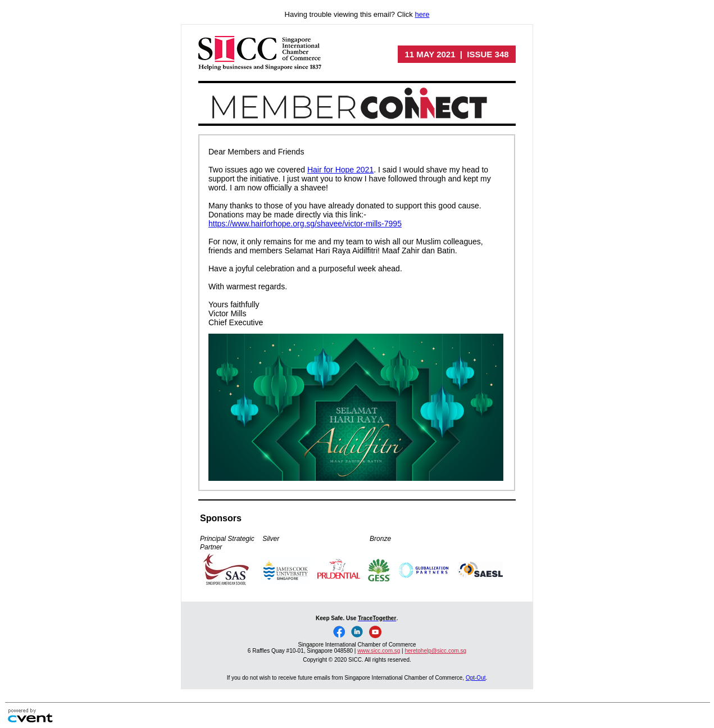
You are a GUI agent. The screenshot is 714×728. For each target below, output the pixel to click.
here (422, 14)
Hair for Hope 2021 (340, 170)
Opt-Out (476, 678)
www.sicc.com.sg (379, 651)
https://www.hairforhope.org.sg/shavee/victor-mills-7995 (305, 224)
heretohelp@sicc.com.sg (435, 651)
